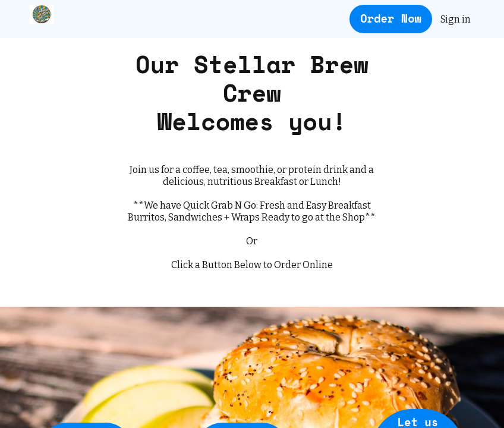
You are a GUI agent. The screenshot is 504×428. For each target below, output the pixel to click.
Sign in (456, 19)
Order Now (391, 18)
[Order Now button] (391, 19)
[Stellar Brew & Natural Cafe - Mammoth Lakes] (42, 14)
